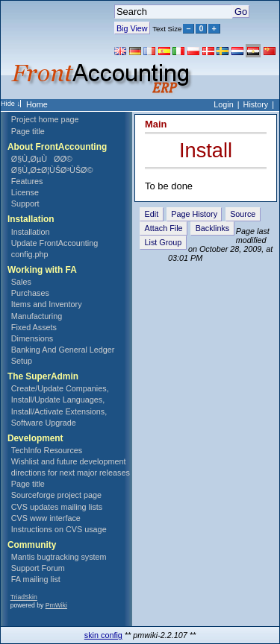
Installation (31, 232)
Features (27, 181)
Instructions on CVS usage (59, 529)
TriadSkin (24, 597)
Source (243, 214)
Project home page (45, 119)
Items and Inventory (47, 304)
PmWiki (56, 605)
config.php (30, 254)
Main (156, 124)
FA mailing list (36, 579)
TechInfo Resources (47, 450)
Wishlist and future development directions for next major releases (71, 467)
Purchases (30, 293)
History (256, 104)
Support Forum (38, 568)
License (25, 192)
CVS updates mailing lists (57, 507)
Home (37, 104)
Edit (152, 214)
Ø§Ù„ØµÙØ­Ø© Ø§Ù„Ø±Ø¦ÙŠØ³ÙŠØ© (52, 164)
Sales (21, 282)
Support (25, 203)
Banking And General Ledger (63, 350)
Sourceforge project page (56, 495)
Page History (194, 214)
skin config (103, 635)
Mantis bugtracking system (59, 557)
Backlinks (213, 228)
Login (223, 104)
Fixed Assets (34, 327)
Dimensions (32, 338)
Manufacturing (37, 316)
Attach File (164, 228)
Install (206, 150)
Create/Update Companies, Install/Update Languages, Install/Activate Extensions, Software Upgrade (60, 405)
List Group (164, 242)
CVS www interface (46, 518)
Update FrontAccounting (55, 243)
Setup (22, 361)
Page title (28, 131)
